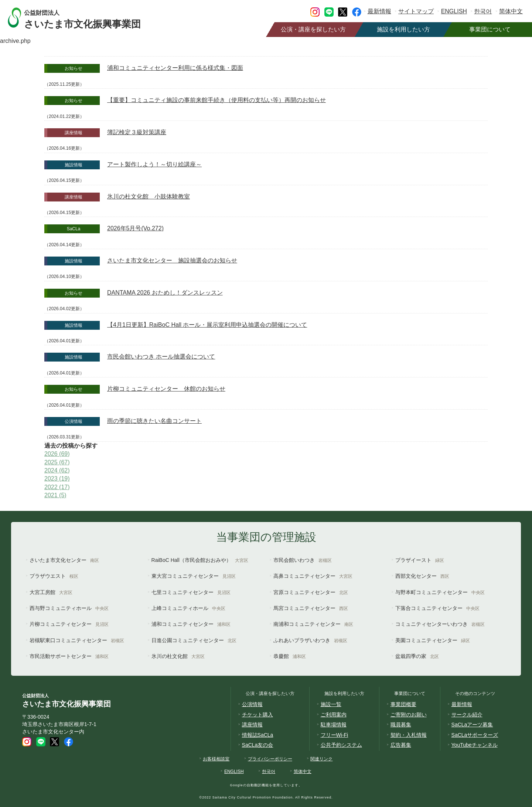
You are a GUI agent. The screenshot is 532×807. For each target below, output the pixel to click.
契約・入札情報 (409, 735)
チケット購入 (258, 715)
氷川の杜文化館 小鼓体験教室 (149, 196)
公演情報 (252, 704)
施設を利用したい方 (403, 29)
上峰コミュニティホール (188, 608)
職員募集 (401, 725)
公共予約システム (341, 745)
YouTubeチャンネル (475, 745)
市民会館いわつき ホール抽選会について (161, 357)
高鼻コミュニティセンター (313, 576)
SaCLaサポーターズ (475, 735)
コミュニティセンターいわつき (440, 624)
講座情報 (252, 725)
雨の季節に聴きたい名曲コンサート (154, 421)
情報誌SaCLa (258, 735)
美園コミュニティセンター (433, 640)
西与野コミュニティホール (69, 608)
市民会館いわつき (303, 560)
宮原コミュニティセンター (311, 592)
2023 (57, 479)
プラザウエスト (54, 576)
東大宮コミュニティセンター (194, 576)
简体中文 (511, 11)
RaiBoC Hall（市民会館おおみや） (200, 560)
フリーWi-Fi (335, 735)
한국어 (483, 11)
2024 (57, 470)
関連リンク (321, 759)
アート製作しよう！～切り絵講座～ (154, 164)
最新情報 (379, 11)
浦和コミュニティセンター (191, 624)
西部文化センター (422, 576)
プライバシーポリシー (270, 759)
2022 (57, 487)
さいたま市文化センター (64, 560)
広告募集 (401, 745)
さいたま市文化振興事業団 (90, 18)
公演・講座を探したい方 (313, 29)
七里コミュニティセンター (191, 592)
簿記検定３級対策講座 (137, 132)
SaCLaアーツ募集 (472, 725)
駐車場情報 (334, 725)
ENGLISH (454, 11)
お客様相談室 (216, 759)
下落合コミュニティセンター (437, 608)
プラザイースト (420, 560)
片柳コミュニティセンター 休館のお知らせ (166, 389)
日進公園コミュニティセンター (194, 640)
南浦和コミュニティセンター (313, 624)
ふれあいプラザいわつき (310, 640)
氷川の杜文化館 (178, 656)
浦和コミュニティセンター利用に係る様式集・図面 (175, 68)
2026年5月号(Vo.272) (135, 228)
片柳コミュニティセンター (69, 624)
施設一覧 (331, 704)
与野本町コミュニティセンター (440, 592)
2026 (57, 454)
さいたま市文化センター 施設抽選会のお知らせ (172, 260)
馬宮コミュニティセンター (311, 608)
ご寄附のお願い (409, 715)
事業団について (490, 29)
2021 (55, 495)
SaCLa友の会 (258, 745)
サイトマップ (416, 11)
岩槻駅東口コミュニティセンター (77, 640)
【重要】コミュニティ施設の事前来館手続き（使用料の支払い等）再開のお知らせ (216, 100)
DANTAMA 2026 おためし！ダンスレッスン (165, 293)
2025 (57, 462)
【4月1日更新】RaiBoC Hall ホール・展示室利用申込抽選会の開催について (207, 325)
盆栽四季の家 (417, 656)
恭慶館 (290, 656)
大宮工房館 (51, 592)
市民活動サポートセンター (69, 656)
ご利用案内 (334, 715)
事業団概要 (403, 704)
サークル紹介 (467, 715)
